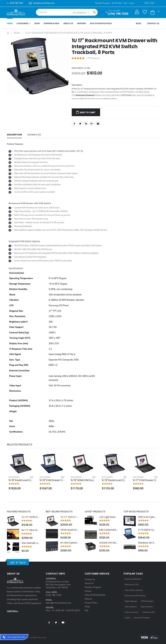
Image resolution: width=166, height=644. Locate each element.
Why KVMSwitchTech (95, 595)
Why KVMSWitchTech (101, 23)
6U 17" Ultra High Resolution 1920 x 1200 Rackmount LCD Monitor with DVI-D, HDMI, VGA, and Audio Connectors (31, 530)
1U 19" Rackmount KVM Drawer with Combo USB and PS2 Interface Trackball (114, 480)
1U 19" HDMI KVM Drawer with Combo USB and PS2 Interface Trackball (31, 517)
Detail (17, 33)
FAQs (87, 607)
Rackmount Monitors (133, 579)
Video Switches (147, 607)
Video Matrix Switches (134, 590)
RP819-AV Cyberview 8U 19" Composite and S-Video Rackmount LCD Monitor (148, 517)
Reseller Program (103, 3)
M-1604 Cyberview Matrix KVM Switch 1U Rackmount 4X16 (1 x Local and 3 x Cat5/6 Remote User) (70, 543)
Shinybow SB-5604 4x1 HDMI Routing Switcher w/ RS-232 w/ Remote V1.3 (148, 543)
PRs (87, 611)
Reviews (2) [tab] (34, 135)
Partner (81, 23)
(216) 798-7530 (118, 14)
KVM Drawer (14, 477)
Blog (138, 23)
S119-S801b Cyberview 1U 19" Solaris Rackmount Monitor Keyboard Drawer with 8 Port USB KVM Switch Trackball (148, 530)
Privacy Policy (91, 603)
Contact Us (153, 23)
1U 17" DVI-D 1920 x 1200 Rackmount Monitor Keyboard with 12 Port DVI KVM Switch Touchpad (70, 517)
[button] (152, 12)
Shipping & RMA (52, 23)
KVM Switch (127, 95)
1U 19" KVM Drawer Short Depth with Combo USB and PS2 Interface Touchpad (52, 480)
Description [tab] (14, 135)
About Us (68, 23)
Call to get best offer (16, 637)
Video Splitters (131, 607)
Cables (127, 618)
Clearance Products (142, 618)
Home (10, 23)
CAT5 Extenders (147, 601)
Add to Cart (88, 112)
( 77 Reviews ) (93, 58)
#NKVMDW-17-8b (81, 68)
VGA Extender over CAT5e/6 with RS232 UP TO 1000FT (31, 543)
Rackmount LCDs (132, 585)
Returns (88, 599)
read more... (13, 611)
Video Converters (132, 612)
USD (152, 3)
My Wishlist (117, 3)
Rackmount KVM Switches (135, 596)
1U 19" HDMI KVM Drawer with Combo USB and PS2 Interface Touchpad (83, 480)
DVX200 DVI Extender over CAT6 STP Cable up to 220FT (109, 543)
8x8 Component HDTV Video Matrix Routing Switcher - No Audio (109, 530)
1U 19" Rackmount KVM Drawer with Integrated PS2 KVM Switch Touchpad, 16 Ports (21, 480)
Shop (37, 23)
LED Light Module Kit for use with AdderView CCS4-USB (109, 517)
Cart (125, 3)
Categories (23, 23)
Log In (132, 3)
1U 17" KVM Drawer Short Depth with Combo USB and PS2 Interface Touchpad (145, 480)
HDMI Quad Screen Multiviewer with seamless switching (70, 530)
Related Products (20, 445)
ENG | (145, 3)
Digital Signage (131, 601)
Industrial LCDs (149, 612)
